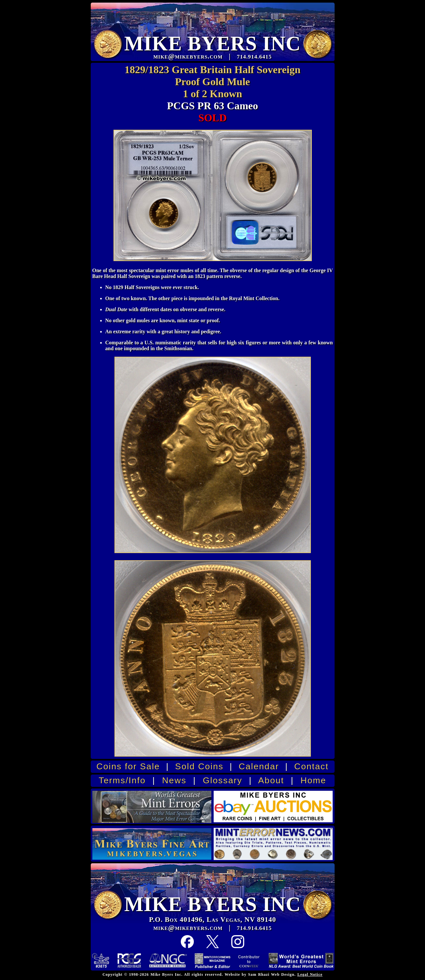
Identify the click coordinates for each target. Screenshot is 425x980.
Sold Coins (199, 766)
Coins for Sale (128, 766)
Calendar (259, 766)
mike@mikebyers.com (188, 928)
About (271, 780)
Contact (312, 766)
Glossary (223, 780)
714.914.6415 (254, 928)
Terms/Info (122, 780)
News (174, 780)
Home (313, 780)
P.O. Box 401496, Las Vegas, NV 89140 (212, 920)
